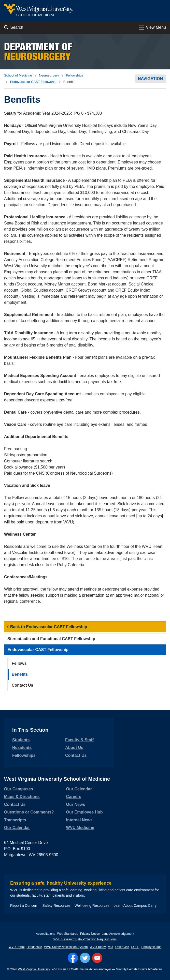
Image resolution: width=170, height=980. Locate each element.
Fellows (19, 663)
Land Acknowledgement (118, 934)
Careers (74, 797)
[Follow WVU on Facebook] (73, 958)
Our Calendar (17, 828)
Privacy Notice (90, 934)
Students (21, 740)
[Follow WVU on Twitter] (85, 958)
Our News (76, 804)
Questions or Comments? (29, 812)
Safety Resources (57, 906)
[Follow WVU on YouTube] (97, 958)
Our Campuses (19, 789)
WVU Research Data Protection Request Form (85, 939)
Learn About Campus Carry (135, 906)
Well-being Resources (92, 906)
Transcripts (15, 820)
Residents (22, 748)
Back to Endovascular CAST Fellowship (49, 627)
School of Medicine (18, 75)
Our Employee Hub (84, 812)
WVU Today (98, 947)
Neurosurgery (49, 75)
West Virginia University (34, 969)
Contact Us (22, 685)
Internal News (79, 820)
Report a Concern (24, 906)
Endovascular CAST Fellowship (33, 82)
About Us (74, 748)
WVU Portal (17, 947)
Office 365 (122, 947)
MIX (111, 947)
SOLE (135, 947)
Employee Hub (152, 947)
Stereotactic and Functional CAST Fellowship (51, 639)
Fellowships (75, 75)
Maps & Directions (22, 797)
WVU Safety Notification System (66, 947)
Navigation (150, 79)
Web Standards (68, 934)
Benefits (20, 674)
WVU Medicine (80, 828)
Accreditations (45, 934)
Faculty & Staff (79, 740)
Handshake (34, 947)
